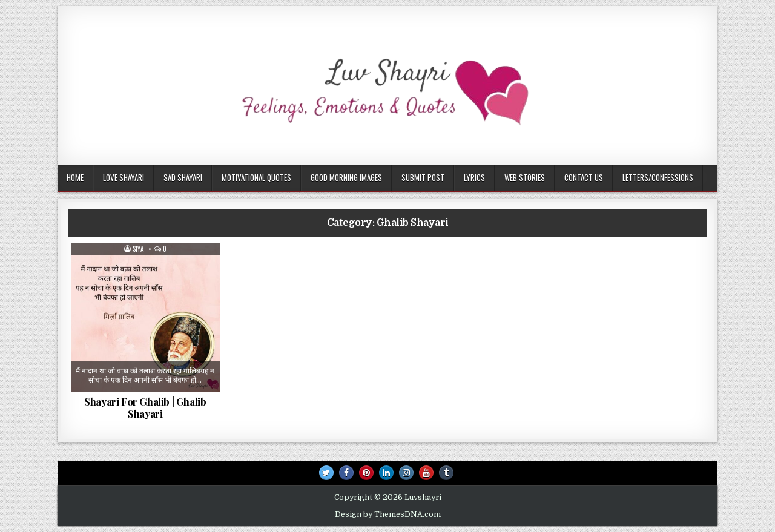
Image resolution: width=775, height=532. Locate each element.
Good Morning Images (346, 177)
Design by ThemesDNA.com (388, 514)
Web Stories (525, 177)
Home (75, 177)
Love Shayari (124, 177)
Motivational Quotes (256, 177)
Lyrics (474, 177)
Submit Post (423, 177)
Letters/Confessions (658, 177)
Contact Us (584, 177)
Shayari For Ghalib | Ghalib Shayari (145, 407)
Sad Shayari (183, 177)
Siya (138, 249)
